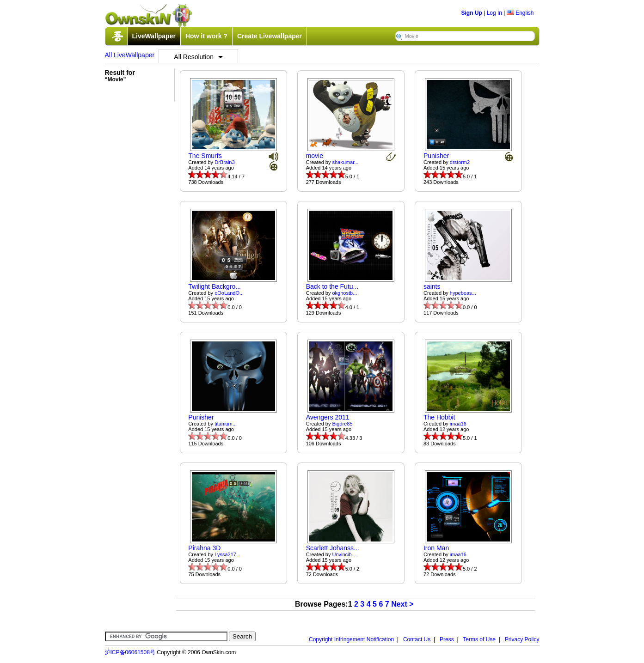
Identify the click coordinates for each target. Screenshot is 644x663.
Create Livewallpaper (270, 36)
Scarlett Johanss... (333, 548)
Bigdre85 (343, 424)
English (520, 13)
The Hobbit (439, 417)
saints (432, 286)
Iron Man (436, 548)
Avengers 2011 (328, 417)
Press (447, 639)
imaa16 (458, 424)
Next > (402, 604)
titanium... (226, 424)
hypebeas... (463, 293)
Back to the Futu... (332, 286)
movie (315, 156)
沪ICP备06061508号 (130, 652)
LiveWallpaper (154, 36)
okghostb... (345, 293)
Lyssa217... (227, 554)
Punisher (436, 156)
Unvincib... (344, 554)
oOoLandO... (229, 293)
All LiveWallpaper (130, 55)
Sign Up (472, 13)
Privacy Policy (522, 639)
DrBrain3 (224, 162)
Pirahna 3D (204, 548)
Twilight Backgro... (215, 286)
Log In (494, 13)
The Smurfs (205, 156)
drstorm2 (460, 162)
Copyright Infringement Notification (351, 639)
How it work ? (206, 36)
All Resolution (198, 57)
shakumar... (346, 162)
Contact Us (417, 639)
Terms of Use (479, 639)
